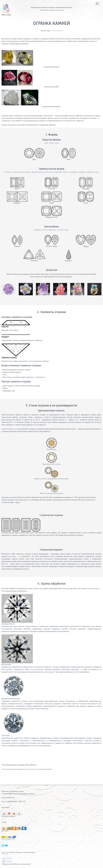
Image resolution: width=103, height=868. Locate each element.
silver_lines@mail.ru (8, 798)
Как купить (6, 808)
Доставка (5, 831)
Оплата (4, 822)
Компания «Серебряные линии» (13, 791)
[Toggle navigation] (97, 4)
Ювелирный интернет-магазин (43, 7)
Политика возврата (8, 816)
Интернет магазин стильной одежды (22, 852)
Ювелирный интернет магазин (24, 794)
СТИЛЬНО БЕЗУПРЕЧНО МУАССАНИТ (16, 864)
